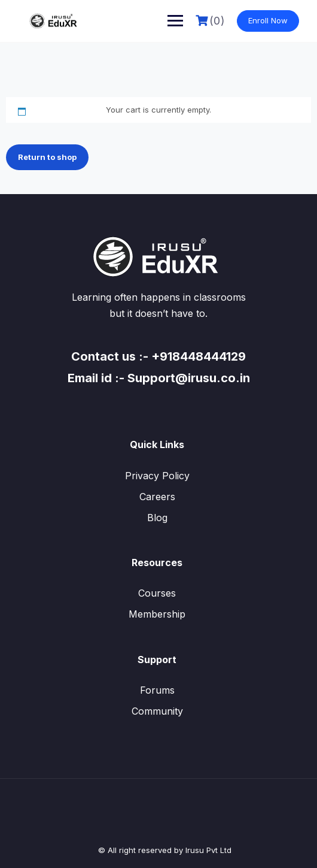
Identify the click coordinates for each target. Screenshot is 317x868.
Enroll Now (268, 20)
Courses (157, 593)
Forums (157, 690)
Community (157, 711)
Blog (157, 518)
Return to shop (47, 157)
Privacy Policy (157, 476)
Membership (157, 614)
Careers (157, 497)
